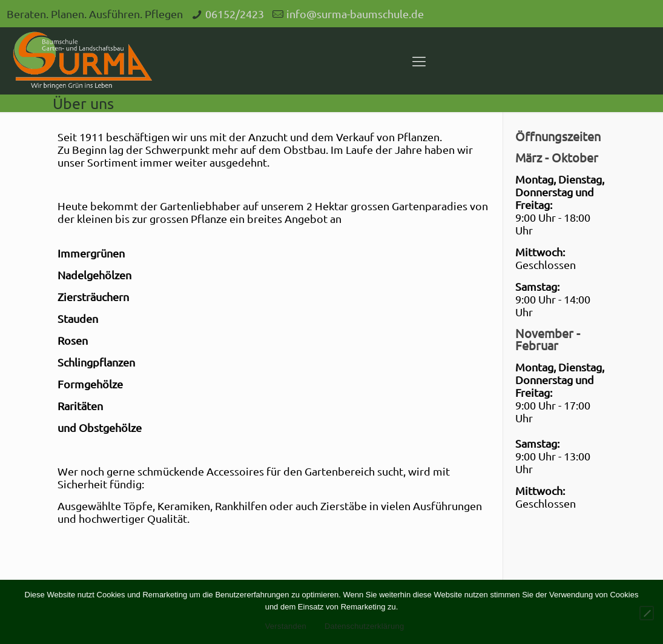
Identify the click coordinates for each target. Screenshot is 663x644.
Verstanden (286, 626)
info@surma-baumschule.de (355, 14)
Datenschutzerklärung (364, 626)
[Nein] (647, 613)
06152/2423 (235, 14)
